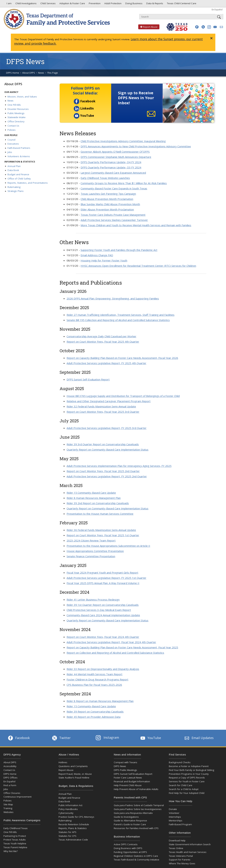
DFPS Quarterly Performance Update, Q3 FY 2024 (111, 167)
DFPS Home (13, 73)
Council (11, 140)
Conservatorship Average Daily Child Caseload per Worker (101, 336)
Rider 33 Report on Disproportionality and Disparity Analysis (103, 669)
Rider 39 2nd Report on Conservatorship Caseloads (98, 503)
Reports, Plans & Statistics (73, 828)
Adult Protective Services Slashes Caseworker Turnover (114, 220)
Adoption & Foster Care (72, 4)
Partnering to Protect (15, 836)
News (41, 73)
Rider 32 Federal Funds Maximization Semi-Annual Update (101, 406)
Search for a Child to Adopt (184, 789)
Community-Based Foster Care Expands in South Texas (114, 188)
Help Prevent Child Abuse (128, 785)
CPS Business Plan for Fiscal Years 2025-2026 (94, 685)
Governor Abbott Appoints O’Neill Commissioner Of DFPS (115, 152)
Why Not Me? (11, 851)
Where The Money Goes (182, 863)
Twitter (61, 738)
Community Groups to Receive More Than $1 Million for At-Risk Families (124, 183)
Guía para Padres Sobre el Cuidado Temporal (139, 805)
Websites (8, 812)
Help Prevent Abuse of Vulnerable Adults (136, 789)
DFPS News (120, 766)
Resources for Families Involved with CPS (136, 828)
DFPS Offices (10, 778)
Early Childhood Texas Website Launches (105, 178)
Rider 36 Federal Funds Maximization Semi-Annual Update (101, 530)
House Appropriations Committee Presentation (95, 551)
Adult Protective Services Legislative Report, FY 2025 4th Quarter (106, 363)
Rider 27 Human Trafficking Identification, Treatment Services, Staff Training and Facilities (121, 315)
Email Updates (199, 738)
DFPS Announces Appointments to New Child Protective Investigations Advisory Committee (136, 146)
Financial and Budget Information (132, 781)
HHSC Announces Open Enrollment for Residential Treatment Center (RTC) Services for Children (138, 266)
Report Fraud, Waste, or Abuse (75, 774)
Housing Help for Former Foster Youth (104, 260)
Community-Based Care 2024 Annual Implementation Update (103, 615)
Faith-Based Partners (19, 148)
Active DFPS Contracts (126, 844)
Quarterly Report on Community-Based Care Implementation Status (107, 450)
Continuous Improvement (17, 797)
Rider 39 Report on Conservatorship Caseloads (95, 712)
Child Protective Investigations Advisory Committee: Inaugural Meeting (123, 141)
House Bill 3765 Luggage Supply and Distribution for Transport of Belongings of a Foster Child (123, 396)
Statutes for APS (67, 832)
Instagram (107, 737)
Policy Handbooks (68, 809)
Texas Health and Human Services (188, 852)
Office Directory (16, 121)
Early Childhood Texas (16, 828)
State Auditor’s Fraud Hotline (74, 778)
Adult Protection (113, 4)
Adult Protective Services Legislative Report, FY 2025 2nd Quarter (107, 476)
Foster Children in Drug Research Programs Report (97, 679)
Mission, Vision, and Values (22, 97)
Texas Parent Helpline (15, 847)
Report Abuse (148, 27)
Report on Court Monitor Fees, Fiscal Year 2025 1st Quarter (103, 535)
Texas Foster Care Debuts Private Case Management (113, 215)
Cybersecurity (66, 813)
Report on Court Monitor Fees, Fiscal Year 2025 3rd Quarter (103, 412)
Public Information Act (70, 805)
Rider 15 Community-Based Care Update (91, 493)
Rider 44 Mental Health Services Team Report (94, 674)
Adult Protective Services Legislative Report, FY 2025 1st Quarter (106, 578)
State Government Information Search (190, 844)
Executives (13, 144)
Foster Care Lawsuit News (128, 778)
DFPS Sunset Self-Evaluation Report (88, 379)
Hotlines (63, 762)
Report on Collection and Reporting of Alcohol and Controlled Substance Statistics (115, 653)
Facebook (85, 101)
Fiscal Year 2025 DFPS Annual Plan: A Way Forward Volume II (103, 583)
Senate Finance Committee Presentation (91, 556)
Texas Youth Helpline (15, 843)
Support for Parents (180, 860)
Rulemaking (14, 187)
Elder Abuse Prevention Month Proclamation (107, 209)
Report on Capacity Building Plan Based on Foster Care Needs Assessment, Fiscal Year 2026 (122, 358)
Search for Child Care (181, 785)
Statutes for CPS (67, 836)
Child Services (48, 4)
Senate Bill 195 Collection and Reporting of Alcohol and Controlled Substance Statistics (118, 320)
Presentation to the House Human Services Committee (100, 514)
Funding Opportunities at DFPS (130, 852)
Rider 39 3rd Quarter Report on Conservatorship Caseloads (103, 444)
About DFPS (29, 73)
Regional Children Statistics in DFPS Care (136, 856)
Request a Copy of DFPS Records (187, 778)
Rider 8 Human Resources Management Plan (94, 498)
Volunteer (174, 813)
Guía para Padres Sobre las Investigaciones (138, 809)
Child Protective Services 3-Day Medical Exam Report (99, 610)
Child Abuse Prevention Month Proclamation (107, 199)
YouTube (84, 115)
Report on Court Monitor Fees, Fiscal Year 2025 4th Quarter (103, 342)
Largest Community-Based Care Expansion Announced (113, 173)
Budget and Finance (18, 174)
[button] (197, 27)
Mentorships (176, 821)
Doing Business (134, 4)
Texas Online (176, 848)
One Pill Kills (14, 105)
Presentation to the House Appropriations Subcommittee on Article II (108, 546)
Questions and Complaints (73, 766)
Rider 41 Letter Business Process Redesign (93, 600)
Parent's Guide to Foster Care (130, 824)
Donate (173, 809)
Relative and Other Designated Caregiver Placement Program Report (109, 401)
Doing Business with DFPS (128, 848)
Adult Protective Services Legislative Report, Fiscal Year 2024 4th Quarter (111, 642)
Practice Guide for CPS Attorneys (76, 817)
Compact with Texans (125, 762)
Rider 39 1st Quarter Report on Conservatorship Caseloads (103, 605)
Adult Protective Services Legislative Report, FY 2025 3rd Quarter (107, 428)
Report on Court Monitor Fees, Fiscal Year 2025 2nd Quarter (103, 471)
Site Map (8, 804)
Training (8, 808)
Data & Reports (154, 4)
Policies (12, 130)
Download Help (177, 840)
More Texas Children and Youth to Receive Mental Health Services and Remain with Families (136, 225)
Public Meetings (16, 113)
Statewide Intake (17, 117)
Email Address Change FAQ (97, 255)
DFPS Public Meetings (125, 770)
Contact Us (13, 126)
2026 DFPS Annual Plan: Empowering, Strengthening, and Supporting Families (113, 298)
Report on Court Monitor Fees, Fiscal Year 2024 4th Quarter (103, 637)
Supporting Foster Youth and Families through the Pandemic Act (119, 250)
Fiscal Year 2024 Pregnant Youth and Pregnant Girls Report (102, 573)
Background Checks (180, 762)
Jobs (10, 152)
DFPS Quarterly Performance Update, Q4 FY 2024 (111, 162)
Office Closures (12, 793)
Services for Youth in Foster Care (187, 781)
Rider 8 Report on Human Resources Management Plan (100, 701)
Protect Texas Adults (15, 840)
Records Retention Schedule (74, 824)
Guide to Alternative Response (130, 821)
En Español (217, 9)
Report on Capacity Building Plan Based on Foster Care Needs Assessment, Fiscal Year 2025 (122, 647)
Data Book (13, 170)
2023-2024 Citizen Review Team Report (91, 540)
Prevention (94, 4)
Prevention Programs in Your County (189, 774)
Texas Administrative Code (73, 840)
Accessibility (10, 766)
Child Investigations (26, 4)
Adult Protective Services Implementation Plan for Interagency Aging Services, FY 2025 (119, 466)
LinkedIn (84, 108)
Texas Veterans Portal (181, 856)
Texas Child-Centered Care (181, 4)
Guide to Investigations (126, 817)
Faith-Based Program (180, 824)
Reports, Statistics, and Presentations (28, 183)
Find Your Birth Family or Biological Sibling (191, 770)
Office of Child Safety (19, 179)
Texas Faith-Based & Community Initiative (137, 860)
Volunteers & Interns (19, 156)
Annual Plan (14, 166)
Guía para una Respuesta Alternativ (133, 813)
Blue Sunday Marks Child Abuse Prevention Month (110, 204)
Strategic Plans (16, 191)
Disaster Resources (18, 109)
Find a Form (10, 785)
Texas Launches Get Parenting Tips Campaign (108, 194)
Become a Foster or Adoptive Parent (189, 766)
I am (8, 4)
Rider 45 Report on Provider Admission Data (94, 717)
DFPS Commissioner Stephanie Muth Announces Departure (116, 157)
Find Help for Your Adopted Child (187, 793)
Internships (175, 817)
